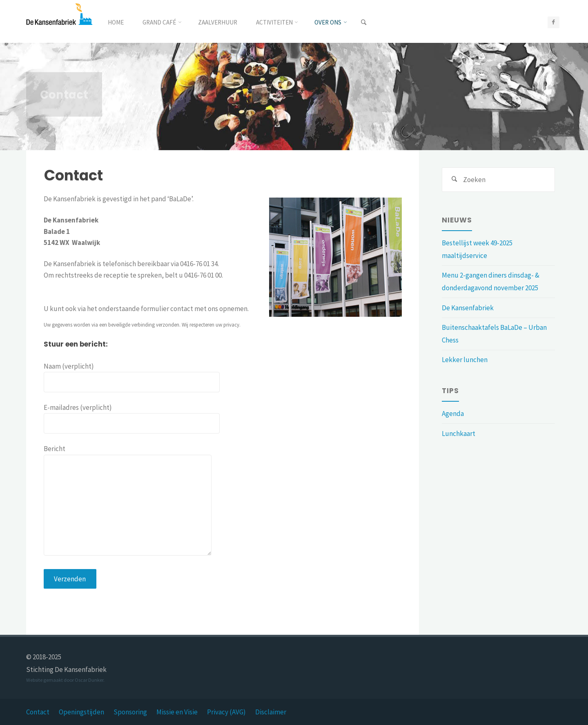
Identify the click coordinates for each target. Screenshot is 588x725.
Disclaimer (271, 712)
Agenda (453, 414)
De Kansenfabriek (468, 308)
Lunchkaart (459, 434)
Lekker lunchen (465, 360)
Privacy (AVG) (226, 712)
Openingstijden (81, 712)
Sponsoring (130, 712)
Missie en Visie (177, 712)
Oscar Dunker (89, 680)
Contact (38, 712)
